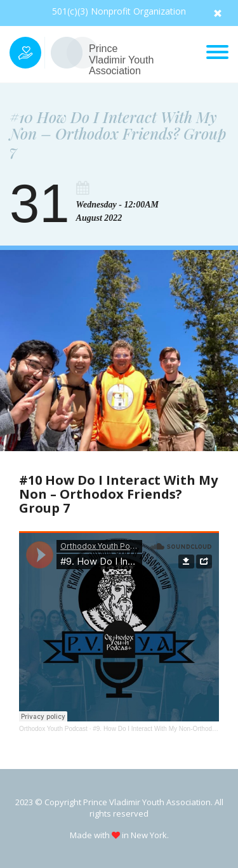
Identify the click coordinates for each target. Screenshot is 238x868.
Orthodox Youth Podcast (53, 729)
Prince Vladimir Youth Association (121, 60)
